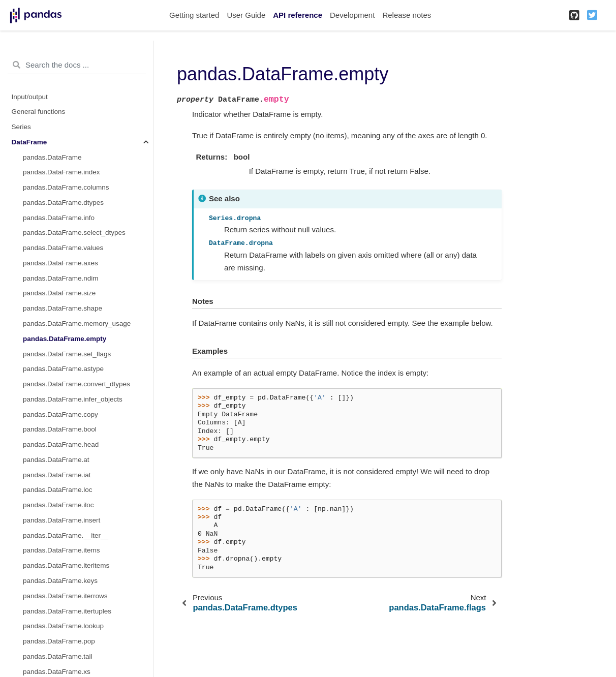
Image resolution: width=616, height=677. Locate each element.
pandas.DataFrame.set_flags (67, 354)
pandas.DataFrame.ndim (61, 278)
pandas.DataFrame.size (59, 293)
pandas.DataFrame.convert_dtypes (76, 384)
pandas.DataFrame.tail (58, 656)
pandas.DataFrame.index (61, 172)
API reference (298, 15)
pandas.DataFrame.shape (63, 308)
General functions (39, 112)
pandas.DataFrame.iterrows (65, 596)
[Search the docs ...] (77, 65)
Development (352, 15)
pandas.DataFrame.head (61, 444)
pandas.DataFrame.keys (60, 581)
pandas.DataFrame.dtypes (63, 203)
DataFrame (29, 142)
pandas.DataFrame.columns (66, 187)
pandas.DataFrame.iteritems (66, 565)
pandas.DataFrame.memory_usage (77, 324)
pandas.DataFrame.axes (60, 263)
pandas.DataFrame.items (61, 550)
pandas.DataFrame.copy (60, 414)
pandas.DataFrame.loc (58, 490)
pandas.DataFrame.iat (57, 475)
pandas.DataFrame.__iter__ (66, 535)
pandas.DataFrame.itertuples (67, 611)
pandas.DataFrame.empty (65, 339)
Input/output (30, 97)
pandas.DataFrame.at (56, 460)
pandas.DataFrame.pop (59, 641)
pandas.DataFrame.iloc (58, 505)
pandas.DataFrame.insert (61, 520)
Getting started (194, 15)
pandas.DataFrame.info (59, 218)
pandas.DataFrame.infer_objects (73, 399)
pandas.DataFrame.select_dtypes (74, 233)
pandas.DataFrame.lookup (63, 626)
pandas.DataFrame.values (63, 248)
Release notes (407, 15)
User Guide (246, 15)
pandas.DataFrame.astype (63, 369)
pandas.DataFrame (52, 157)
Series (21, 127)
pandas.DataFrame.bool (60, 429)
